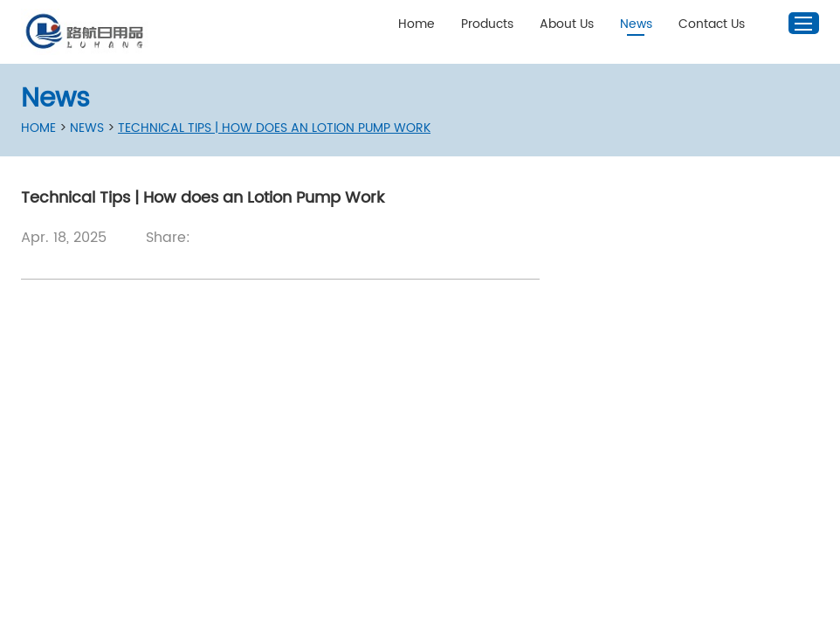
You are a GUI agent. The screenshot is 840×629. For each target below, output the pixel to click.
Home (417, 24)
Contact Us (712, 24)
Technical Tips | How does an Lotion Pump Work (274, 128)
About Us (567, 24)
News (636, 24)
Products (487, 24)
